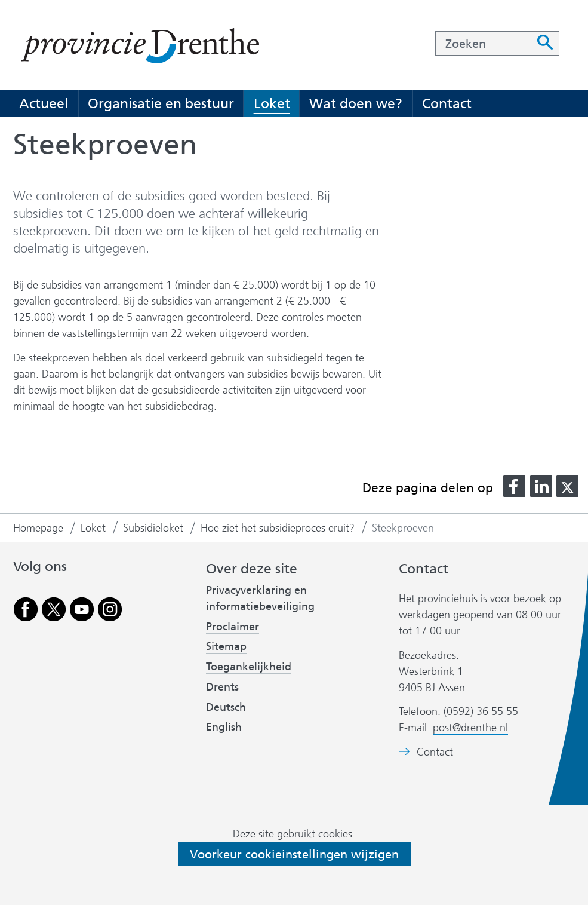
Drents (222, 687)
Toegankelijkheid (249, 667)
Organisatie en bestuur (161, 103)
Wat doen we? (356, 103)
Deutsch (226, 707)
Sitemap (226, 646)
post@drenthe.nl (470, 728)
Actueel (44, 103)
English (224, 727)
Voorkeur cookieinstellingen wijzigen (294, 854)
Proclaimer (233, 627)
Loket (272, 103)
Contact (447, 103)
